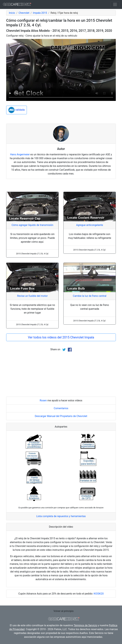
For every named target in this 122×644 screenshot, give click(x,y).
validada (17, 110)
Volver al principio (64, 611)
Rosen (43, 400)
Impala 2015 (40, 13)
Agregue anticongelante (90, 225)
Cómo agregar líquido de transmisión (32, 225)
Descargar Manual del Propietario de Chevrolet (61, 416)
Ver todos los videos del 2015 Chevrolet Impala (61, 337)
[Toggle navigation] (115, 4)
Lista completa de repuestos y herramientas (61, 516)
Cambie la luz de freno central (90, 296)
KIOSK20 (99, 594)
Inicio (12, 13)
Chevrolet (24, 13)
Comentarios (61, 408)
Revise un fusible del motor (32, 296)
